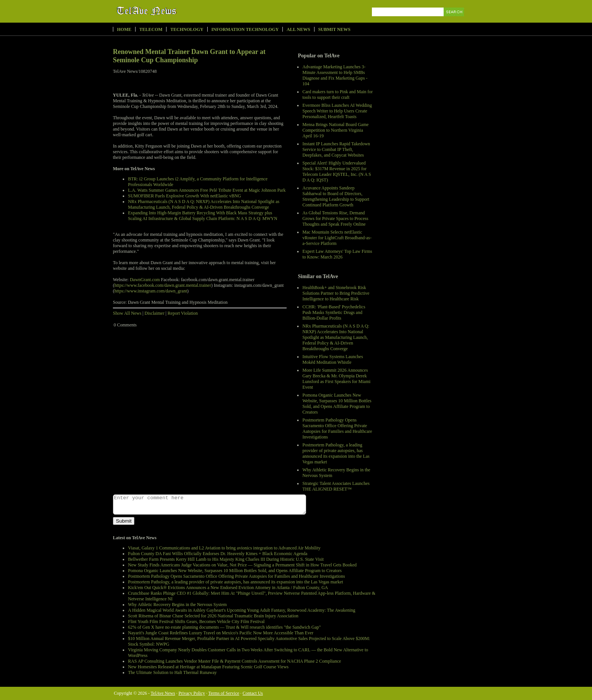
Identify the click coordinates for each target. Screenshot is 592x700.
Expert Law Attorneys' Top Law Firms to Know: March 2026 (337, 254)
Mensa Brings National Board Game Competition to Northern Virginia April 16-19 (335, 130)
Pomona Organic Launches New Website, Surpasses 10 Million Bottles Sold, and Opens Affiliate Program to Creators (337, 404)
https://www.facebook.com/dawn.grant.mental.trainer (163, 285)
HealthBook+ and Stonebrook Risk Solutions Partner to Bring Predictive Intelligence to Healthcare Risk (336, 293)
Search (454, 21)
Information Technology (245, 29)
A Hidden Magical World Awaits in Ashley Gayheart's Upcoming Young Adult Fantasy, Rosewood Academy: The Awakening (242, 610)
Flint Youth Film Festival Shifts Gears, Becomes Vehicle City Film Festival (196, 622)
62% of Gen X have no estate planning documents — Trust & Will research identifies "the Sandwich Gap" (224, 627)
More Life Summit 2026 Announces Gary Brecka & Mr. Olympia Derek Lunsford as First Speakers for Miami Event (336, 379)
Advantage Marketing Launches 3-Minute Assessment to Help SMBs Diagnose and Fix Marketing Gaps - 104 (335, 75)
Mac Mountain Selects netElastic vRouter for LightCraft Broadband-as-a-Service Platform (337, 238)
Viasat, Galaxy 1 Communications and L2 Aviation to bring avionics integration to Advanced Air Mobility (224, 548)
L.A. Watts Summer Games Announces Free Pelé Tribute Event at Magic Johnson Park (207, 190)
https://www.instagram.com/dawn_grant (151, 291)
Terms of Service (224, 693)
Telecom (151, 29)
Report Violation (183, 313)
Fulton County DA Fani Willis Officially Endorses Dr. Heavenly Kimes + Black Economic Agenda (218, 554)
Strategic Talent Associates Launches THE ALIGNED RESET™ (336, 486)
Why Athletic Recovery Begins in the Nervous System (177, 605)
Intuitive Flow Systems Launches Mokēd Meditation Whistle (333, 359)
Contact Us (253, 693)
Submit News (334, 29)
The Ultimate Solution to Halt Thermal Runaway (172, 672)
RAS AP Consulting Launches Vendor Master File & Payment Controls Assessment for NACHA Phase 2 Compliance (234, 661)
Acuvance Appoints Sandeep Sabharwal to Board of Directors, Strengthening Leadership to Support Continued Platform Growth (336, 196)
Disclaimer (155, 313)
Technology (187, 29)
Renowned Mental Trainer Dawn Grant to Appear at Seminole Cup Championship (189, 56)
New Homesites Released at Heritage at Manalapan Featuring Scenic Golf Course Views (208, 667)
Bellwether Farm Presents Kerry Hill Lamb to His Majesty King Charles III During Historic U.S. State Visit (226, 559)
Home (124, 29)
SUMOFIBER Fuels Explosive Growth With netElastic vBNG (184, 196)
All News (298, 29)
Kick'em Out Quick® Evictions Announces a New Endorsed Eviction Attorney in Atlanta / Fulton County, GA (228, 588)
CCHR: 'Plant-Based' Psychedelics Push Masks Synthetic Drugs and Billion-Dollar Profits (334, 312)
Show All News (127, 313)
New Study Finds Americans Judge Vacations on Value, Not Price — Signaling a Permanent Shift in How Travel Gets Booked (242, 565)
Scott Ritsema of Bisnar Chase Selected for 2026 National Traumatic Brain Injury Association (213, 616)
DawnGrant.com (145, 280)
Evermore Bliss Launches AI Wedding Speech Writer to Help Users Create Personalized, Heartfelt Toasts (337, 111)
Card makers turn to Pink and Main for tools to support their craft (338, 95)
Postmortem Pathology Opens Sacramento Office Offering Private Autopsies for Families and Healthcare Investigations (337, 428)
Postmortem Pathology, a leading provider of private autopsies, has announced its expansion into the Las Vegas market (336, 453)
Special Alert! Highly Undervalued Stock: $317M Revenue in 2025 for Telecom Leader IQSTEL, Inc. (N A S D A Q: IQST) (337, 172)
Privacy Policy (192, 693)
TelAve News (169, 11)
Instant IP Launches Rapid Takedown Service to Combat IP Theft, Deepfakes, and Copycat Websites (336, 149)
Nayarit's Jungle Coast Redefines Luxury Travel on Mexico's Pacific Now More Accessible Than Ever (221, 633)
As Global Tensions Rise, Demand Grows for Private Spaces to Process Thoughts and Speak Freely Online (335, 218)
